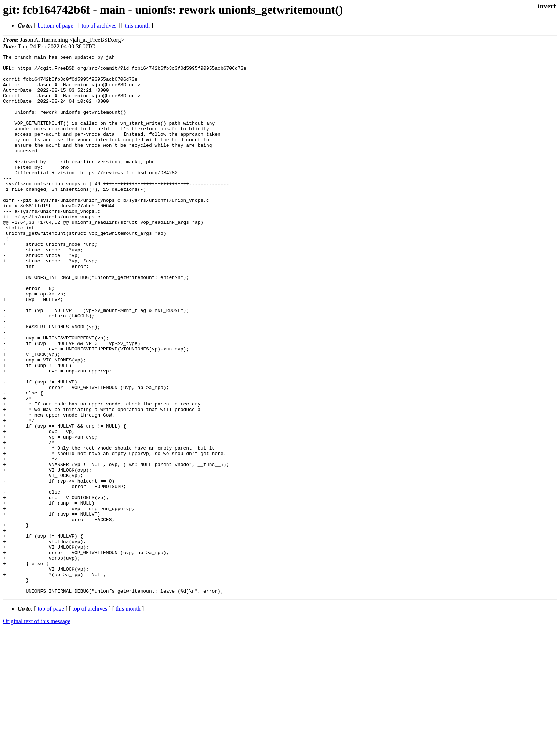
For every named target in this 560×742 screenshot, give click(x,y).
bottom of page (56, 26)
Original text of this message (37, 729)
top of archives (99, 26)
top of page (51, 716)
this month (137, 26)
